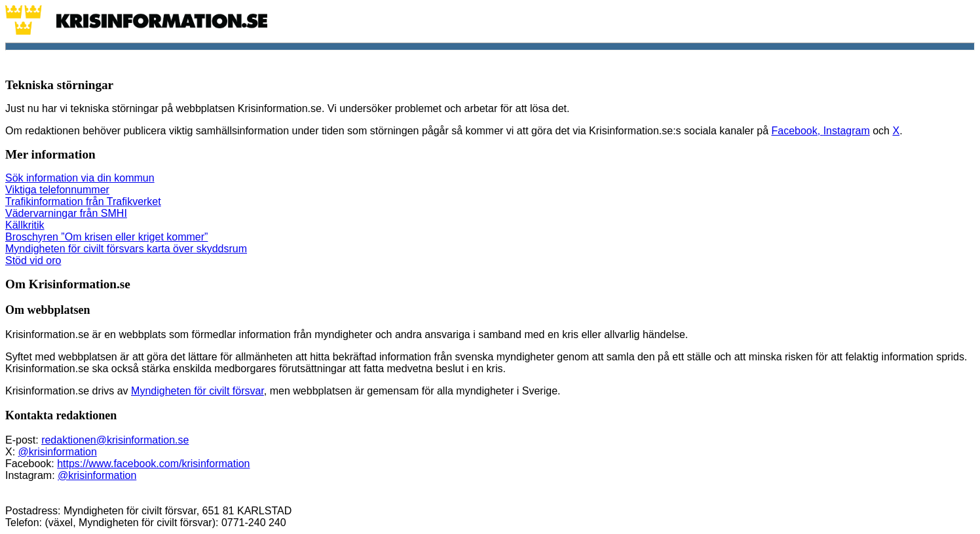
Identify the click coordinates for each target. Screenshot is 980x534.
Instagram (847, 131)
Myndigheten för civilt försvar (198, 391)
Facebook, (797, 131)
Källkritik (25, 225)
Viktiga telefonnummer (57, 190)
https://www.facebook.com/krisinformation (153, 464)
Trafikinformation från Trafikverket (83, 201)
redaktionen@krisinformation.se (115, 440)
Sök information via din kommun (80, 178)
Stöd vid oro (33, 260)
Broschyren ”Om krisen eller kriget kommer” (106, 237)
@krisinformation (58, 452)
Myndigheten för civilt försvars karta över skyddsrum (126, 249)
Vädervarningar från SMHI (66, 213)
